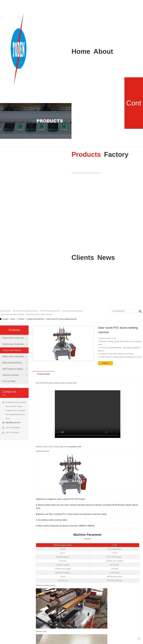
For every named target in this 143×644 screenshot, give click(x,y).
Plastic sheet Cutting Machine (14, 356)
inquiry (105, 363)
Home (13, 319)
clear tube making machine (72, 311)
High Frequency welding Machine (14, 369)
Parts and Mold (9, 381)
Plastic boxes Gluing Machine (14, 344)
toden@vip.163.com (13, 423)
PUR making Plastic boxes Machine (39, 314)
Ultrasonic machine (10, 375)
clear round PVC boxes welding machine (62, 319)
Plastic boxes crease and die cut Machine (14, 338)
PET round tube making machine (26, 311)
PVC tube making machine (50, 311)
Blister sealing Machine (12, 363)
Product (21, 319)
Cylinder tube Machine (35, 319)
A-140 (79, 447)
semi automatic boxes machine (13, 314)
